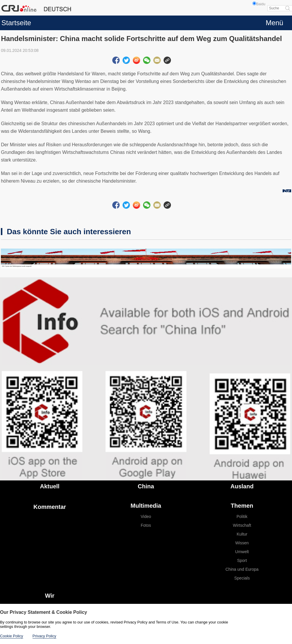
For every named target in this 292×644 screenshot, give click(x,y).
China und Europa (242, 569)
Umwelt (242, 552)
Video (146, 516)
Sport (242, 560)
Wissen (242, 543)
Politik (242, 516)
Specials (242, 578)
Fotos (146, 525)
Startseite (16, 23)
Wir (50, 596)
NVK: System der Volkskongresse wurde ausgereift (17, 266)
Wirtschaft (242, 525)
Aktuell (50, 486)
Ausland (242, 486)
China (146, 486)
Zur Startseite (287, 192)
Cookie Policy (12, 636)
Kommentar (50, 507)
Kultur (242, 534)
